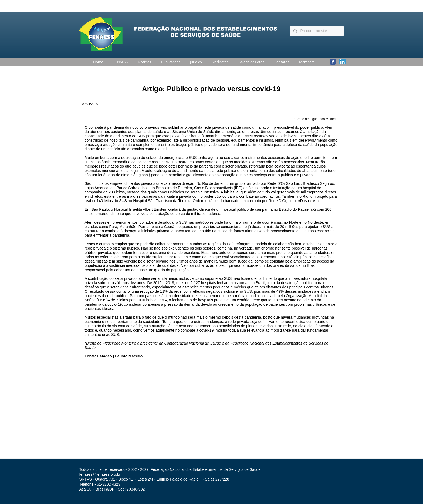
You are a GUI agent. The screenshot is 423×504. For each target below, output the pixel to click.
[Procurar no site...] (316, 31)
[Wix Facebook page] (333, 62)
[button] (119, 62)
